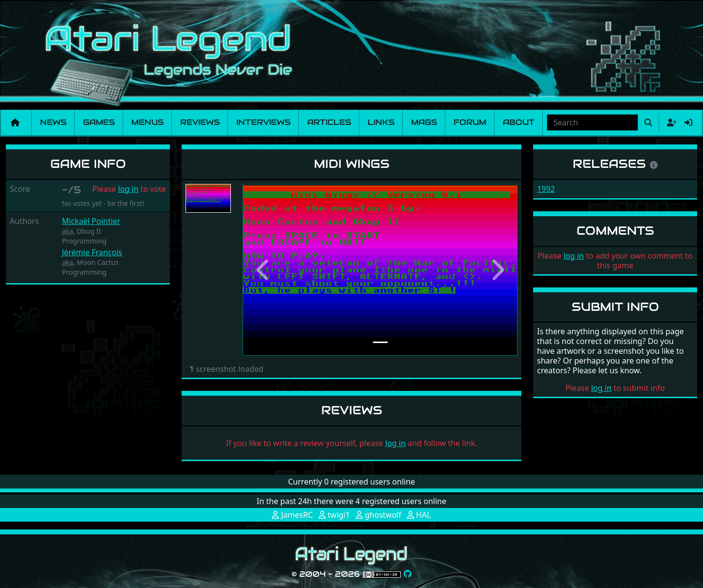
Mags (424, 122)
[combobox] (592, 122)
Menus (147, 122)
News (53, 122)
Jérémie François (92, 252)
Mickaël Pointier (91, 221)
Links (381, 122)
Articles (329, 122)
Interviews (263, 122)
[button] (263, 270)
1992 (546, 189)
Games (99, 122)
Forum (470, 122)
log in (128, 189)
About (519, 122)
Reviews (200, 122)
